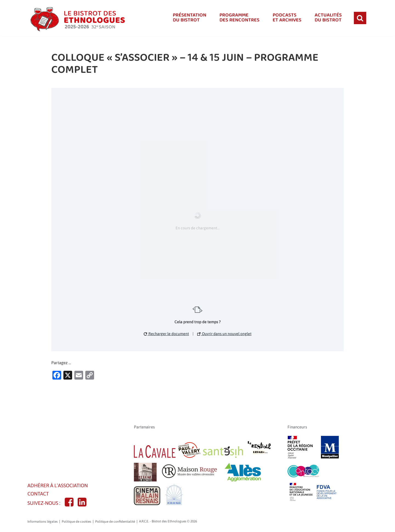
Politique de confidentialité (115, 523)
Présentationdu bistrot (186, 18)
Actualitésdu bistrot (328, 18)
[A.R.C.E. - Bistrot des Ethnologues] (77, 18)
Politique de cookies (76, 523)
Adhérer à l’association (60, 486)
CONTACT (39, 495)
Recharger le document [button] (166, 333)
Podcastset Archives (286, 18)
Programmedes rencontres (237, 18)
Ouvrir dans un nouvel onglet (224, 333)
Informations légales (43, 523)
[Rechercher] (360, 18)
